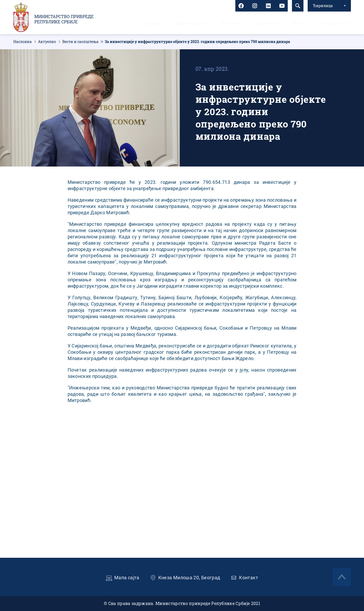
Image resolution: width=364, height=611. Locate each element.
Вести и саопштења (80, 42)
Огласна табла (335, 23)
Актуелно (231, 23)
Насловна (152, 23)
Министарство (192, 23)
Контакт (249, 578)
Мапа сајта (127, 578)
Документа (267, 23)
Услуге (299, 23)
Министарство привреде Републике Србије (64, 19)
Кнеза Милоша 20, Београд (189, 578)
